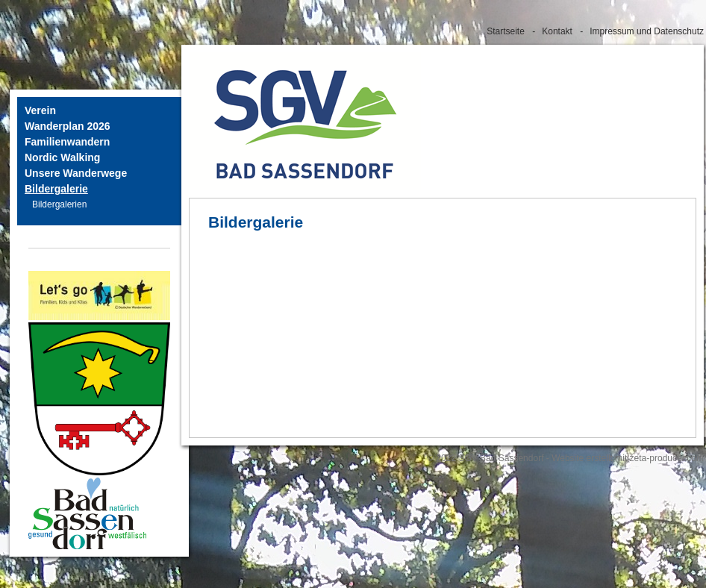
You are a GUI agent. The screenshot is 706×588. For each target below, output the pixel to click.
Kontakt (557, 31)
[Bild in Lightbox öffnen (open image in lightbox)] (87, 513)
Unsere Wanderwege (76, 173)
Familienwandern (67, 142)
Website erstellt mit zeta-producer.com (628, 458)
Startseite (506, 31)
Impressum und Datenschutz (647, 31)
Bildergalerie (56, 189)
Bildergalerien (59, 204)
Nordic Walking (62, 157)
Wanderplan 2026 (68, 126)
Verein (40, 110)
